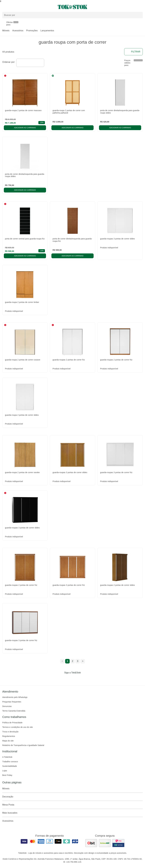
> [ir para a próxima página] (83, 661)
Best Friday (7, 775)
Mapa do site (8, 741)
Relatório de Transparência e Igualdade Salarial (23, 745)
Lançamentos (47, 31)
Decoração (72, 797)
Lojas (5, 771)
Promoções (32, 31)
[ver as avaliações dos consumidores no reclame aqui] (105, 843)
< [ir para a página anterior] (62, 661)
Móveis (6, 31)
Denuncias (7, 706)
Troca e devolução (10, 732)
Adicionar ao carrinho (25, 128)
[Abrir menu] (24, 7)
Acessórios (18, 31)
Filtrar (133, 52)
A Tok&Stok (7, 757)
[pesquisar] (139, 15)
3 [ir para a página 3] (78, 661)
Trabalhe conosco (10, 762)
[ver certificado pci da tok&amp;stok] (118, 843)
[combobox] (30, 63)
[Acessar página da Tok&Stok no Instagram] (69, 678)
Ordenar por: (9, 62)
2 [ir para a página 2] (73, 661)
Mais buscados (72, 813)
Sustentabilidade (10, 766)
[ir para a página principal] (72, 7)
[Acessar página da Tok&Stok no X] (84, 678)
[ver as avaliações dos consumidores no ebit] (91, 843)
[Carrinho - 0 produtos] (141, 7)
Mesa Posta (72, 805)
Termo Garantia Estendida (14, 711)
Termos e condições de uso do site (18, 727)
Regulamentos (9, 736)
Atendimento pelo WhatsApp (15, 697)
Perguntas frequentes (12, 702)
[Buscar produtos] (72, 15)
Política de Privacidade (12, 723)
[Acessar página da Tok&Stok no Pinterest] (76, 678)
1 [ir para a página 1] (67, 661)
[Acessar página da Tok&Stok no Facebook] (61, 678)
